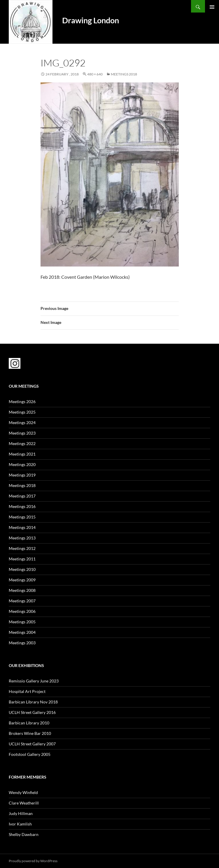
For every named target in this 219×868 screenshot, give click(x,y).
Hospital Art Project (27, 691)
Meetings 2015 (22, 517)
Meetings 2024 (22, 422)
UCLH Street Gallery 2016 (32, 712)
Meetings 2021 (22, 454)
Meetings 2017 (22, 496)
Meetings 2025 (22, 412)
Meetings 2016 (22, 506)
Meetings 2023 (22, 433)
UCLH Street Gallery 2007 (32, 744)
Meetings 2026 (22, 402)
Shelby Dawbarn (24, 834)
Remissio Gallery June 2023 (34, 681)
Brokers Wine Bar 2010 (30, 733)
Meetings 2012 (22, 548)
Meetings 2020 (22, 464)
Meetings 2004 (22, 632)
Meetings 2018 (124, 74)
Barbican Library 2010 (29, 723)
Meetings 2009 (22, 580)
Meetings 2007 (22, 601)
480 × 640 (95, 74)
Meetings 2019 (22, 475)
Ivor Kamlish (20, 824)
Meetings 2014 (22, 527)
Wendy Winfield (23, 792)
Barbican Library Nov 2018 (33, 702)
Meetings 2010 (22, 569)
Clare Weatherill (24, 803)
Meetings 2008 (22, 590)
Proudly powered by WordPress (33, 861)
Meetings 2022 (22, 443)
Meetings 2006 (22, 611)
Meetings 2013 (22, 538)
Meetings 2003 (22, 643)
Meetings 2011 (22, 559)
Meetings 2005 (22, 622)
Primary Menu (212, 7)
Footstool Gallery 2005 (30, 754)
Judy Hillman (21, 813)
